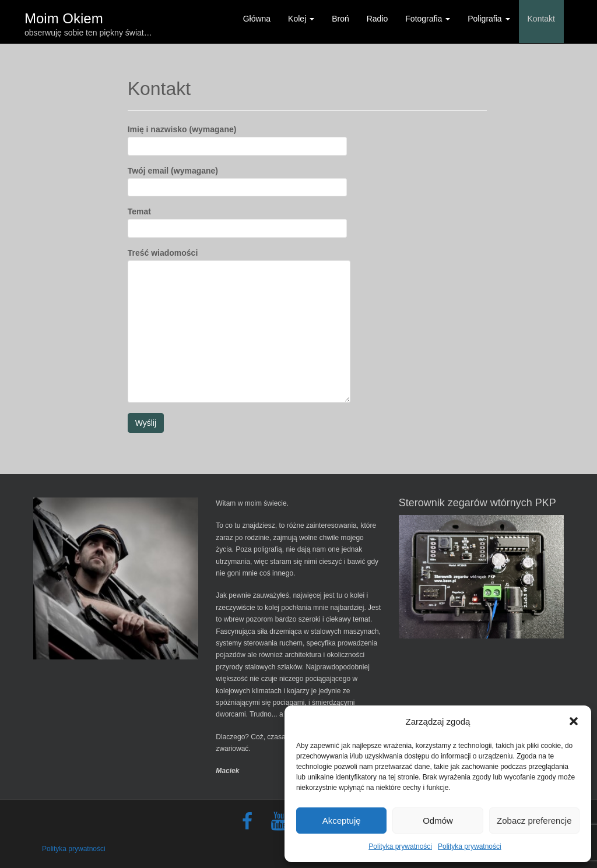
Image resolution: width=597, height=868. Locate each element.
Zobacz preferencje (534, 821)
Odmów (438, 821)
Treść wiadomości (239, 260)
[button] (574, 721)
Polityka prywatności (400, 846)
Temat (237, 220)
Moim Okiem (64, 16)
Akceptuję (342, 821)
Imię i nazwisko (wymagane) (237, 137)
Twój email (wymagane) (237, 179)
